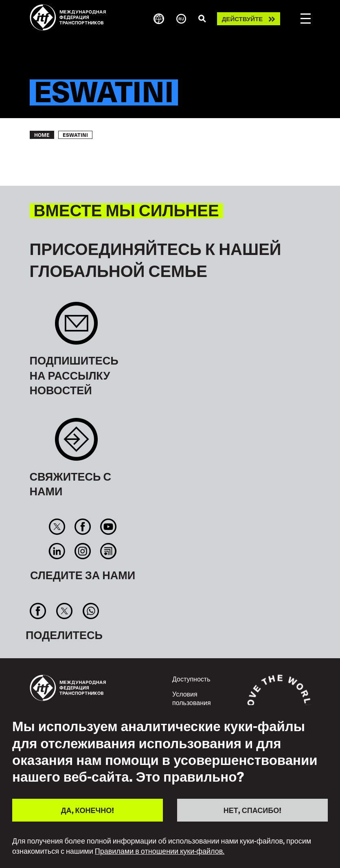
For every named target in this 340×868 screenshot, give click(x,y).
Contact (76, 443)
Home (42, 135)
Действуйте (242, 19)
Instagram (82, 551)
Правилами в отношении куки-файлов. (160, 851)
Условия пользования (192, 698)
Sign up (76, 327)
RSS (109, 551)
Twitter (57, 527)
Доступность (191, 679)
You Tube (109, 527)
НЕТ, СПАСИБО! (252, 810)
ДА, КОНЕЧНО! (88, 810)
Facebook (82, 527)
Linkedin (57, 551)
